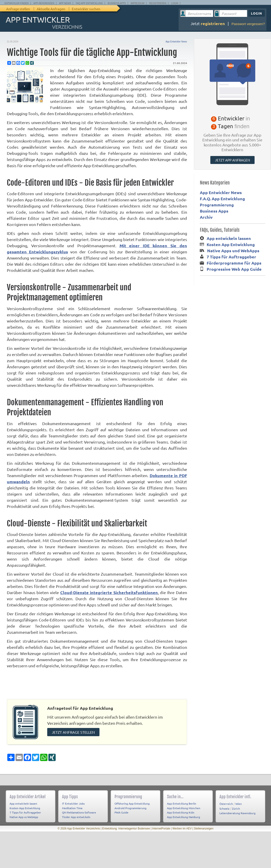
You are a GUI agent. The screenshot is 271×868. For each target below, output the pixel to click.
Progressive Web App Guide (234, 269)
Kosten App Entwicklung (231, 244)
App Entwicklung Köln (181, 811)
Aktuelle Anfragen (51, 9)
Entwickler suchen (86, 9)
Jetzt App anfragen (232, 160)
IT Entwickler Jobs (73, 802)
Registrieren (158, 3)
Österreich (226, 802)
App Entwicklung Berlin (182, 802)
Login (175, 3)
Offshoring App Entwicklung (132, 802)
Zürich (236, 807)
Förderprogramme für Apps (234, 263)
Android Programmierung (130, 806)
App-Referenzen (44, 3)
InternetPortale (161, 827)
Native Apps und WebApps (233, 251)
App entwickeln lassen (229, 238)
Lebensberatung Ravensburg (237, 811)
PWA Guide (121, 811)
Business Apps (117, 3)
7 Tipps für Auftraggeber (231, 257)
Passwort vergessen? (248, 24)
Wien (239, 802)
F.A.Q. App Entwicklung (222, 199)
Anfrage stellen (18, 9)
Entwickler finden (17, 3)
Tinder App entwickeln (76, 815)
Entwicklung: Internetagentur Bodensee (126, 827)
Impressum (138, 3)
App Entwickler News (176, 42)
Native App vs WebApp (24, 815)
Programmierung (217, 205)
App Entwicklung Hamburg (184, 815)
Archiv (206, 217)
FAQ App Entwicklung (89, 3)
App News (65, 3)
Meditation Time (72, 806)
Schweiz (224, 807)
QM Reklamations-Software (79, 811)
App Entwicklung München (184, 806)
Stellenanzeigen (204, 827)
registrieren (213, 23)
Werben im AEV (182, 827)
